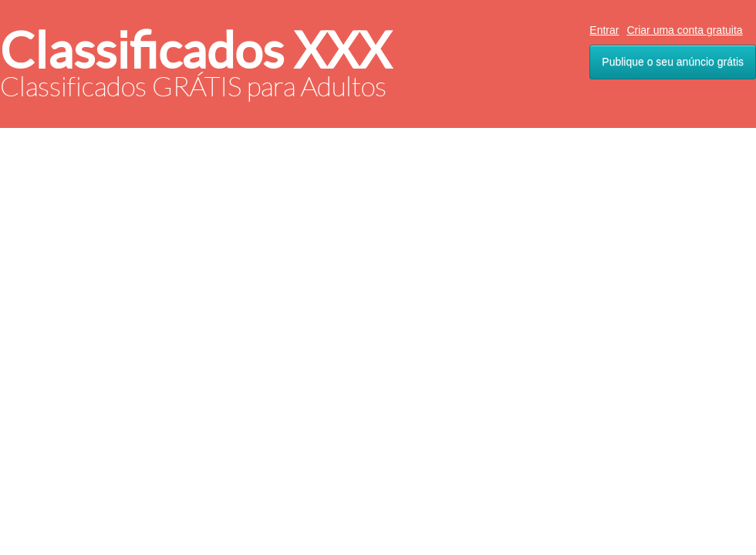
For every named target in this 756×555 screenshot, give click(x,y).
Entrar (604, 30)
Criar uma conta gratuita (684, 30)
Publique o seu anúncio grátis (673, 62)
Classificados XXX (196, 50)
